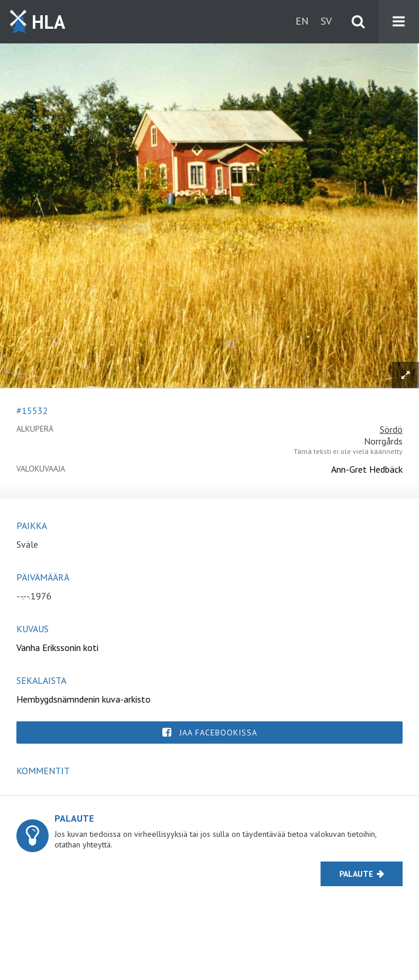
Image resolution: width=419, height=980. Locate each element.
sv (326, 21)
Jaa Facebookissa (218, 733)
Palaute (356, 874)
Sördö (391, 429)
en (302, 21)
